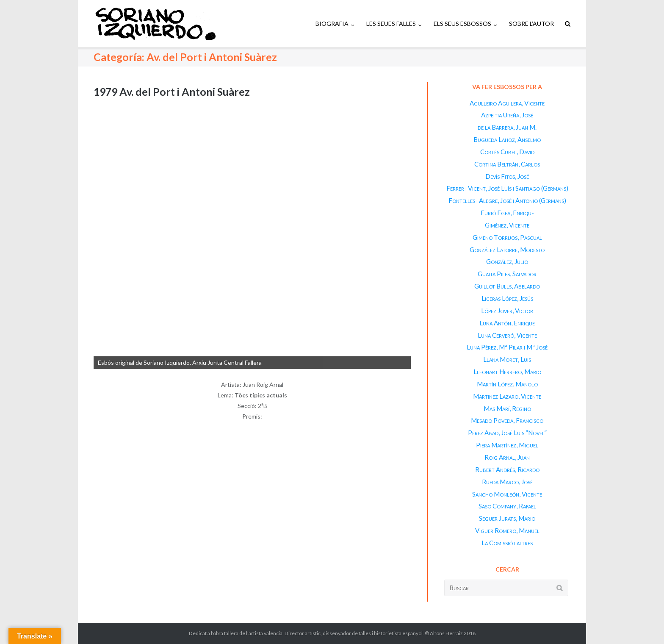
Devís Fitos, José (507, 176)
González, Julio (507, 261)
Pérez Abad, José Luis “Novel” (507, 433)
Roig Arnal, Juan (507, 457)
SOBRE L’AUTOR (531, 24)
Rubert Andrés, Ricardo (507, 469)
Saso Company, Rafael (507, 506)
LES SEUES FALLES (391, 24)
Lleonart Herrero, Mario (507, 372)
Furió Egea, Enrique (507, 213)
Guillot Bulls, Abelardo (507, 286)
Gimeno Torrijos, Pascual (507, 237)
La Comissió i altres (507, 543)
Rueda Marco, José (507, 482)
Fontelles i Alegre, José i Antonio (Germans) (507, 200)
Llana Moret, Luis (507, 359)
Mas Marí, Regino (507, 408)
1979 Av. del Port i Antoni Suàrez (172, 92)
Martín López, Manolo (507, 384)
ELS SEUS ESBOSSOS (462, 24)
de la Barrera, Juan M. (507, 127)
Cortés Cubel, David (507, 152)
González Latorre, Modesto (507, 250)
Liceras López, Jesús (507, 298)
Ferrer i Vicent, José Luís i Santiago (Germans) (507, 188)
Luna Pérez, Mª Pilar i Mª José (507, 347)
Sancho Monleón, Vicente (507, 494)
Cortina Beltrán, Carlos (507, 164)
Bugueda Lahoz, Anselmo (507, 139)
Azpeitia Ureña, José (507, 115)
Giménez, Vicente (507, 225)
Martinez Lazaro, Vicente (507, 396)
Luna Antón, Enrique (507, 323)
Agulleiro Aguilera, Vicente (507, 103)
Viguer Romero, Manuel (507, 530)
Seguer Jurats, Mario (507, 518)
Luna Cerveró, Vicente (507, 335)
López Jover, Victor (507, 311)
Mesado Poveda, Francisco (507, 420)
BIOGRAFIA (332, 24)
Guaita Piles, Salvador (507, 274)
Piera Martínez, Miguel (507, 445)
